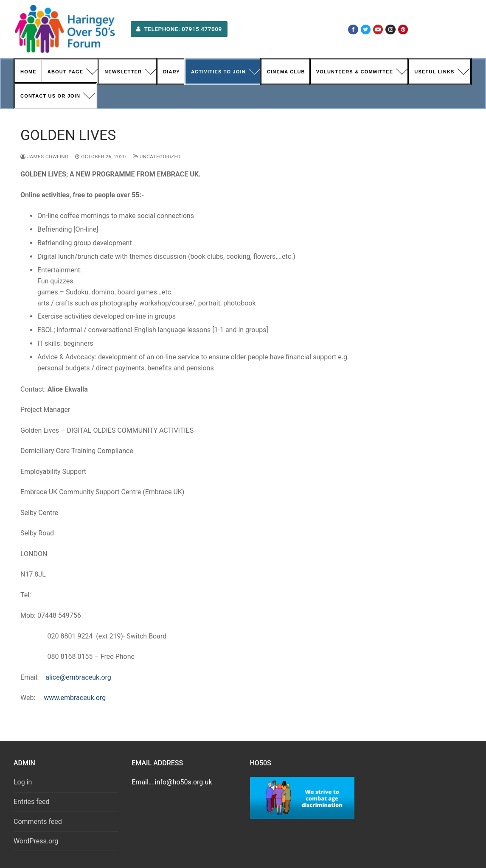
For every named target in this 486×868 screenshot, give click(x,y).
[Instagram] (390, 29)
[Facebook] (353, 29)
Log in (23, 782)
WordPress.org (36, 841)
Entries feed (32, 802)
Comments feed (38, 822)
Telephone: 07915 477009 (179, 29)
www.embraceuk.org (75, 698)
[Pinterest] (403, 29)
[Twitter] (366, 29)
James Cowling (44, 157)
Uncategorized (157, 157)
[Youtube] (378, 29)
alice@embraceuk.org (78, 677)
